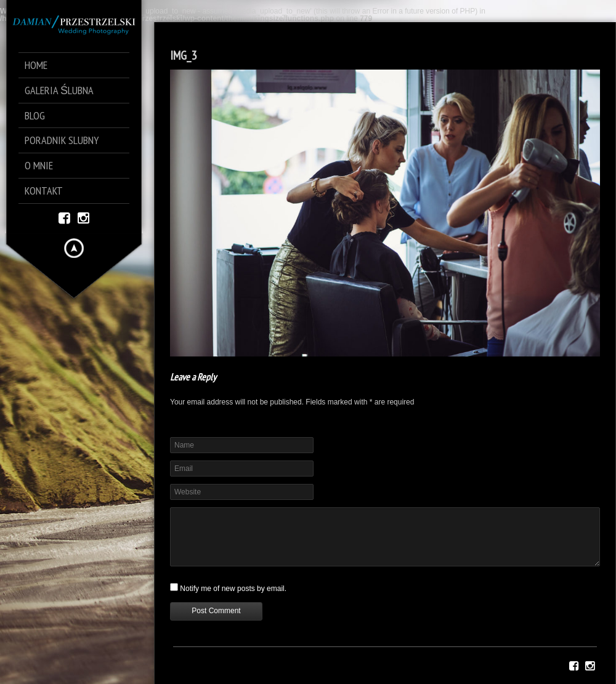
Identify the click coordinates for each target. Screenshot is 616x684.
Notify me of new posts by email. (233, 589)
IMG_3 (183, 55)
